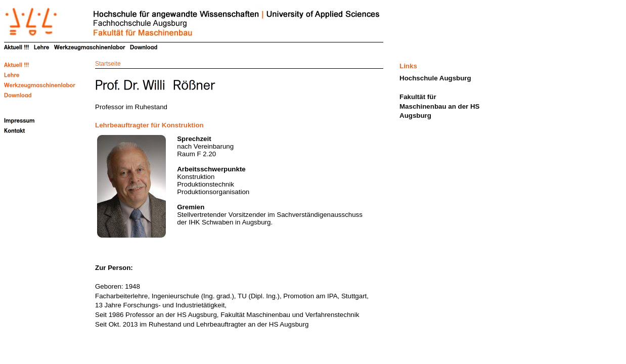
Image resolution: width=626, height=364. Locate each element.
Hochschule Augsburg (435, 78)
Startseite (108, 64)
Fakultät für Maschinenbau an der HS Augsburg (440, 106)
